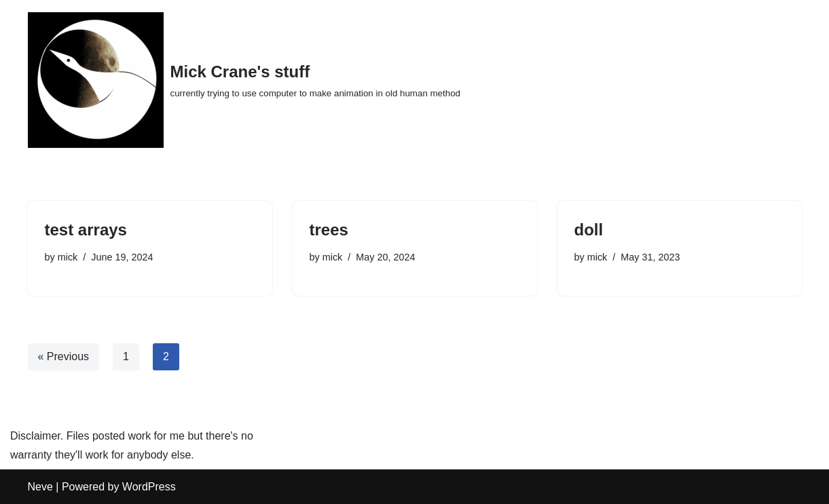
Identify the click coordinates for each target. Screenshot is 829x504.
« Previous (64, 356)
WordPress (149, 487)
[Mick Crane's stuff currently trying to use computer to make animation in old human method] (244, 80)
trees (329, 230)
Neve (40, 487)
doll (589, 230)
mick (68, 257)
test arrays (86, 230)
